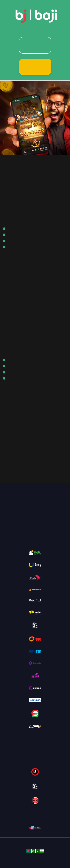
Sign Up (35, 67)
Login (35, 45)
